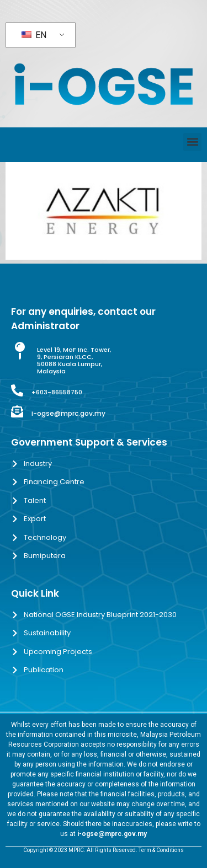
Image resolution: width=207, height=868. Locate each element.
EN (34, 35)
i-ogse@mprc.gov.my (68, 413)
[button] (192, 142)
